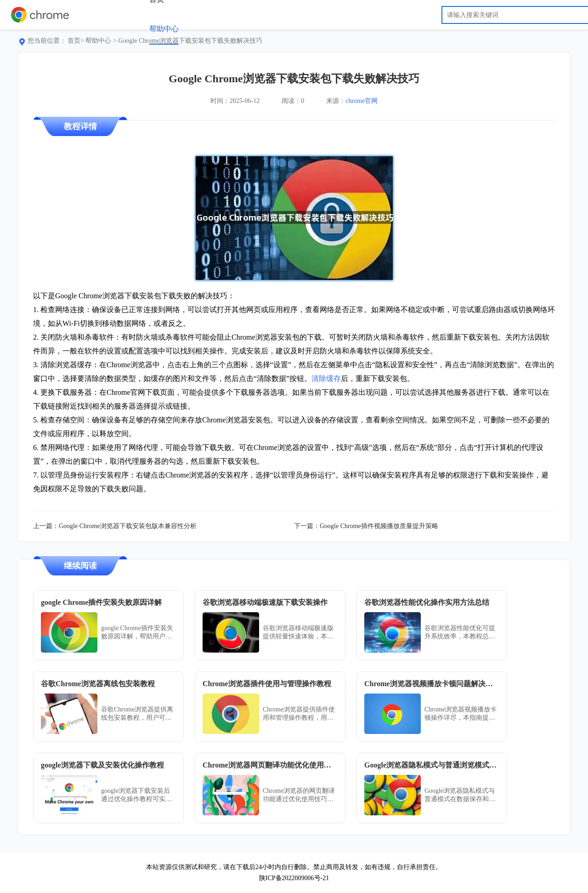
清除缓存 (326, 378)
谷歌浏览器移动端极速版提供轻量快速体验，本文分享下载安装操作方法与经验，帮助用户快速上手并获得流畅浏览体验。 (298, 633)
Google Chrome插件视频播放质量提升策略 (379, 526)
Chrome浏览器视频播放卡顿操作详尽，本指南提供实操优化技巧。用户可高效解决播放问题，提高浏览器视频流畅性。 (461, 714)
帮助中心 (164, 29)
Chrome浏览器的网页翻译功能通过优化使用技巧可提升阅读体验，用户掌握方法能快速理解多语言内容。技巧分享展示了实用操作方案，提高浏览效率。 (299, 795)
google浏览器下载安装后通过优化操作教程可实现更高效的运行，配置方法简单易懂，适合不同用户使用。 (136, 795)
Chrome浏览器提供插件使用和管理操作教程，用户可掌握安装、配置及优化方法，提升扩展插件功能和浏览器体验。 (299, 714)
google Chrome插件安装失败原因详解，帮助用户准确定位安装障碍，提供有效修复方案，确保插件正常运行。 (137, 633)
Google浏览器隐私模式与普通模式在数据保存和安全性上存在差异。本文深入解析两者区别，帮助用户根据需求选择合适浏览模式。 (460, 795)
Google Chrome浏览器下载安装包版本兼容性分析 (128, 526)
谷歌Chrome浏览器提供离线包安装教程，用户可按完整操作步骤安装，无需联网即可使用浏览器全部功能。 (137, 714)
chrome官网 (362, 101)
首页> (76, 41)
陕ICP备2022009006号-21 (294, 878)
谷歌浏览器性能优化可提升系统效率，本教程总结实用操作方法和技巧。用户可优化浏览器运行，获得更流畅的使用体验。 (460, 633)
